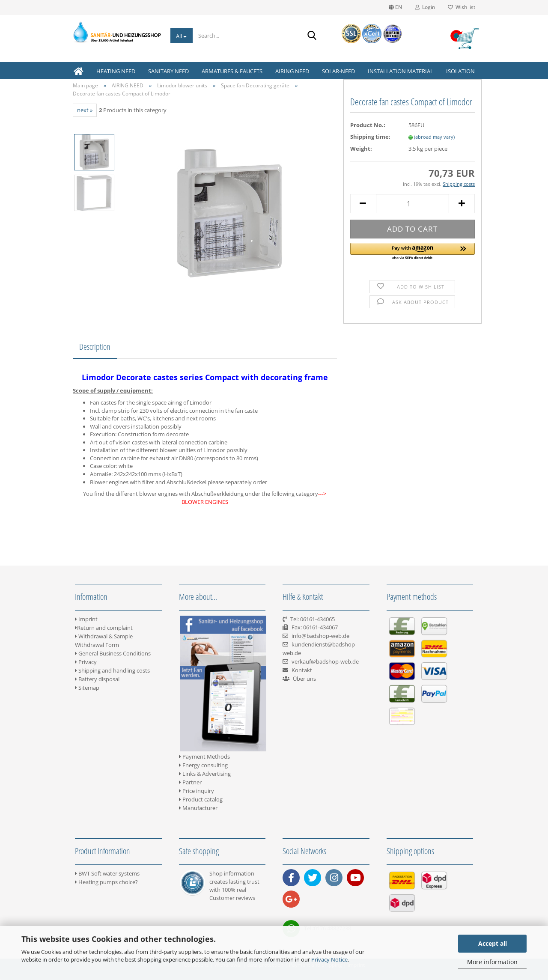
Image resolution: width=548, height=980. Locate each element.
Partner (190, 782)
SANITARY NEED (168, 71)
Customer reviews (232, 898)
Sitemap (87, 688)
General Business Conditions (113, 653)
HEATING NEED (116, 71)
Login (425, 7)
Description (95, 347)
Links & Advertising (205, 774)
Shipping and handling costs (112, 670)
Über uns (304, 679)
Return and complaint (104, 628)
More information (492, 962)
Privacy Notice (329, 959)
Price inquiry (197, 791)
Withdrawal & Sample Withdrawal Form (104, 640)
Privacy (86, 662)
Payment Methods (204, 757)
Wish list (462, 7)
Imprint (86, 619)
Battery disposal (97, 679)
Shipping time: (370, 137)
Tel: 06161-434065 (313, 619)
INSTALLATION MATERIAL (401, 71)
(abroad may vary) (434, 137)
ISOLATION (460, 71)
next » (85, 110)
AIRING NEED (292, 71)
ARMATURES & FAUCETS (232, 71)
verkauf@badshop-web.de (325, 661)
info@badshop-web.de (320, 636)
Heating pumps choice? (106, 882)
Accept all (493, 943)
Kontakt (302, 670)
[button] (412, 252)
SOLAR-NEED (338, 71)
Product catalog (201, 799)
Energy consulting (203, 765)
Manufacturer (198, 808)
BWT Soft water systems (107, 873)
